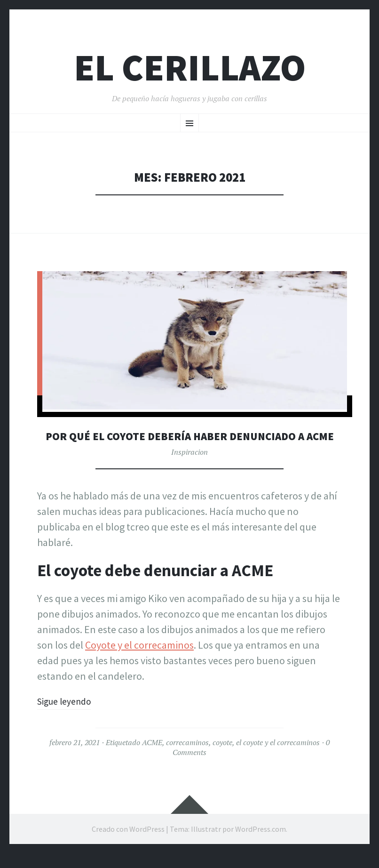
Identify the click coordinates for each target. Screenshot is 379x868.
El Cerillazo (190, 68)
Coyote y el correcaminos (139, 660)
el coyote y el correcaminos (278, 757)
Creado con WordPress (128, 844)
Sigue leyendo (68, 716)
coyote (222, 757)
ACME (152, 757)
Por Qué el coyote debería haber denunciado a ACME (189, 443)
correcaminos (187, 757)
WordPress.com (261, 844)
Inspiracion (189, 467)
